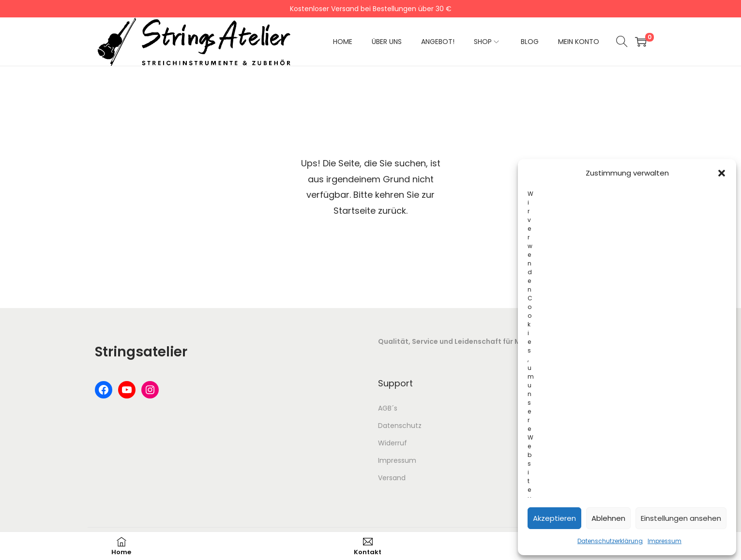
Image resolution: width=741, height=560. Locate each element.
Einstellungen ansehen (681, 518)
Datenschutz (400, 426)
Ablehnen (608, 518)
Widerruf (393, 443)
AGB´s (388, 408)
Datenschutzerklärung (610, 541)
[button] (722, 173)
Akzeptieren (554, 518)
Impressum (665, 541)
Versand (392, 478)
